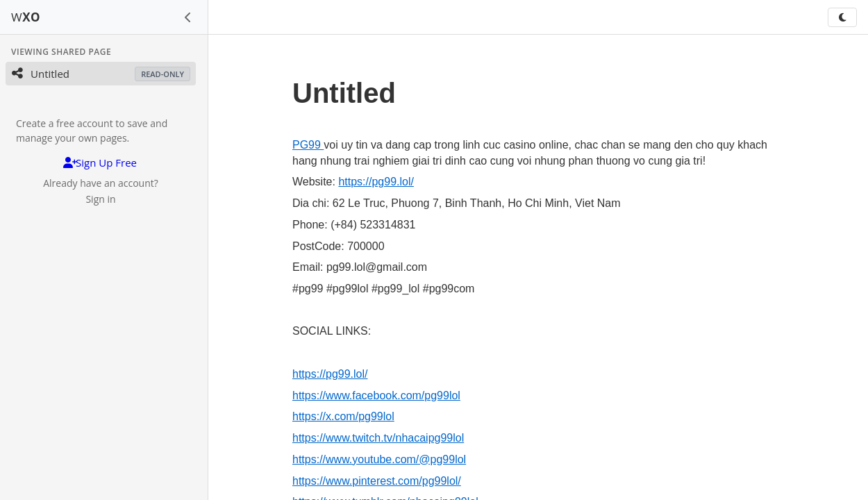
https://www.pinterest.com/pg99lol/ (377, 481)
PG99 (308, 145)
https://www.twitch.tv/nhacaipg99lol (378, 438)
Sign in (100, 199)
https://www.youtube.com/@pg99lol (379, 459)
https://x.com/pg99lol (343, 416)
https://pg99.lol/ (376, 182)
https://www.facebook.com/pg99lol (376, 395)
